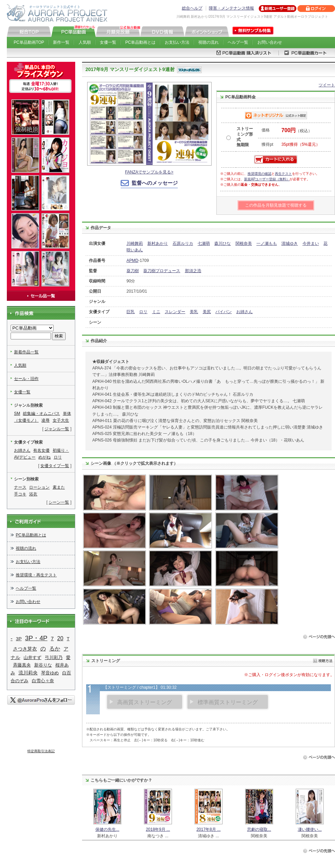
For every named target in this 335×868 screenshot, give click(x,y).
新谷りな (43, 665)
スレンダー (175, 312)
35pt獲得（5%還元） (301, 144)
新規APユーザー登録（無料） (267, 179)
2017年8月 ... (209, 829)
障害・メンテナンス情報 (231, 8)
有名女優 (41, 450)
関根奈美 (244, 243)
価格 (266, 130)
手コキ (20, 494)
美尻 (207, 312)
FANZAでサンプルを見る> (149, 172)
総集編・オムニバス (41, 414)
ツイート (327, 85)
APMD (132, 261)
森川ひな (223, 243)
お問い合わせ (270, 42)
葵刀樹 (133, 271)
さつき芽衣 (25, 649)
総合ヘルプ (192, 8)
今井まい (311, 243)
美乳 (194, 312)
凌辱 (45, 420)
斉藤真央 (22, 665)
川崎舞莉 (135, 243)
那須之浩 (193, 271)
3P (19, 639)
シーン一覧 (59, 502)
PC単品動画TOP (29, 42)
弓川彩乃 (54, 657)
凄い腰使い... (310, 829)
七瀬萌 (204, 243)
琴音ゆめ (50, 673)
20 (60, 638)
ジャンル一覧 (57, 429)
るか (55, 648)
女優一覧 (108, 42)
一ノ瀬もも (267, 243)
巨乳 (131, 312)
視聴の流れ (209, 42)
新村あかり (158, 243)
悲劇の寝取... (259, 829)
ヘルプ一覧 (238, 42)
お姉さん (244, 312)
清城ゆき (290, 243)
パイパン (224, 312)
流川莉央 (28, 673)
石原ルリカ (183, 243)
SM (17, 414)
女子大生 (61, 420)
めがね (44, 457)
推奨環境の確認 (259, 174)
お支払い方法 (177, 42)
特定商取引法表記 (41, 751)
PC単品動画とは (141, 42)
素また (59, 487)
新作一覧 (61, 42)
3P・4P (36, 638)
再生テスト (283, 174)
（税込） (297, 131)
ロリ (143, 312)
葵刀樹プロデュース (162, 271)
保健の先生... (107, 829)
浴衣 (33, 494)
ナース (20, 487)
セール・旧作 (26, 379)
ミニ (156, 312)
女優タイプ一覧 (55, 466)
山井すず (32, 657)
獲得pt (267, 144)
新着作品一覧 (26, 352)
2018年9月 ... (158, 829)
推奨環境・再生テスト (36, 575)
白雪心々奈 (43, 681)
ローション (39, 487)
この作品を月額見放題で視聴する (276, 205)
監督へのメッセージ (155, 183)
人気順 (85, 42)
